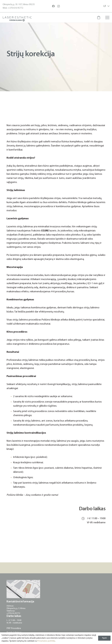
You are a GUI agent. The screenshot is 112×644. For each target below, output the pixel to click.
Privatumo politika (46, 641)
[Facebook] (53, 6)
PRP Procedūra (14, 628)
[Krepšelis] (99, 18)
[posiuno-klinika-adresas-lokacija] (23, 589)
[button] (106, 6)
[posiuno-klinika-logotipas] (17, 19)
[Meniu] (107, 18)
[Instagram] (59, 6)
